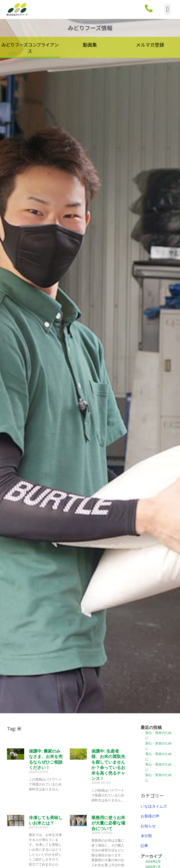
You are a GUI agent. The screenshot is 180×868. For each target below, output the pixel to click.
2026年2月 (153, 861)
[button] (167, 9)
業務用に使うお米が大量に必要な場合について (108, 823)
